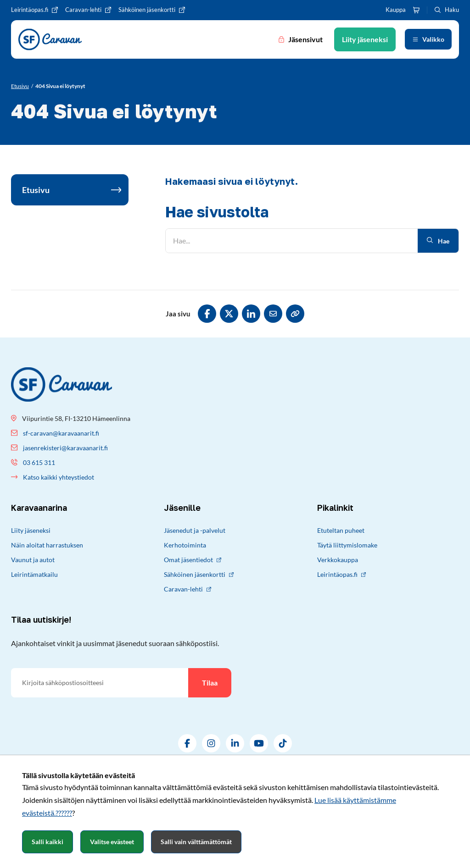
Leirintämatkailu (34, 574)
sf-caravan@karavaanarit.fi (61, 433)
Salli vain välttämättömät (196, 842)
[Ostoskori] (416, 10)
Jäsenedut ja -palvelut (195, 530)
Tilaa (210, 683)
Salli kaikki (48, 842)
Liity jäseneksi (31, 530)
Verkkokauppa (338, 560)
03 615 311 (39, 462)
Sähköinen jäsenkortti (199, 574)
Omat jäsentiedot (193, 560)
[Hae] (292, 241)
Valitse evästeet (112, 842)
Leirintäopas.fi (341, 574)
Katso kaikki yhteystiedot (59, 477)
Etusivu (36, 190)
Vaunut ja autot (33, 560)
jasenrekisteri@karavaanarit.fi (65, 448)
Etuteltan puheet (341, 530)
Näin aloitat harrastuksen (47, 545)
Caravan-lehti (187, 589)
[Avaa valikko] (428, 39)
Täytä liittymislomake (347, 545)
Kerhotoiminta (185, 545)
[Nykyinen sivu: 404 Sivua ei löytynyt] (60, 86)
